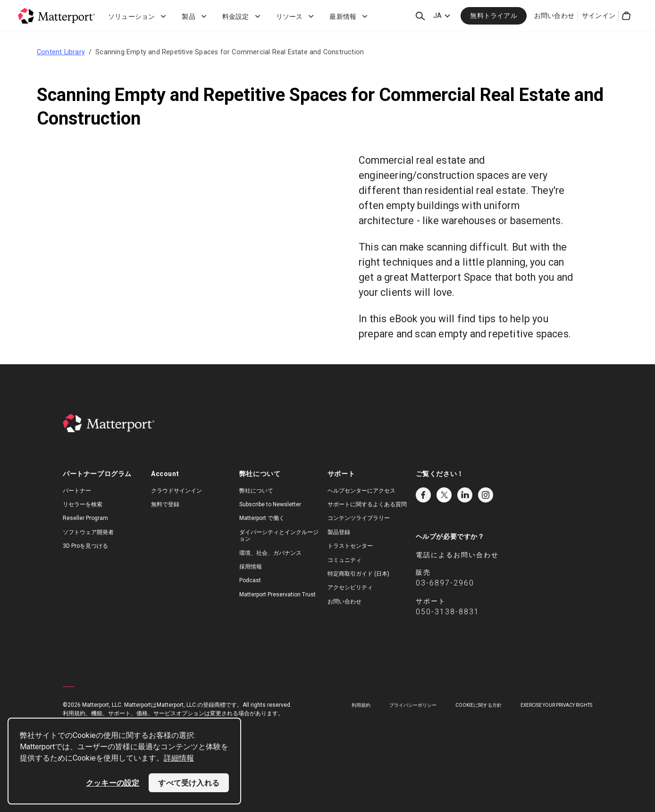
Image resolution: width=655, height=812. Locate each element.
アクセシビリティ (350, 587)
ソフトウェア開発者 (88, 532)
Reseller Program (85, 518)
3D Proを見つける (85, 546)
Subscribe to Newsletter (270, 504)
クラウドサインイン (176, 491)
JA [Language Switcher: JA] (437, 16)
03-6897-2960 (445, 583)
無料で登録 (165, 504)
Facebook (423, 495)
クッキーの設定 (113, 783)
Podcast (250, 580)
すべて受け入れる (189, 783)
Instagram (486, 495)
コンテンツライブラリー (359, 518)
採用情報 (251, 567)
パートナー (77, 491)
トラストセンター (350, 546)
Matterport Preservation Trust (277, 594)
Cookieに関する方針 (479, 705)
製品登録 (339, 532)
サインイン (599, 16)
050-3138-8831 (448, 612)
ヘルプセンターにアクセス (361, 491)
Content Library (61, 52)
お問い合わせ (554, 16)
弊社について (256, 491)
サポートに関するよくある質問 (367, 504)
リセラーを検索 (83, 504)
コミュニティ (344, 560)
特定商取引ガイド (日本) (358, 574)
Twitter (444, 495)
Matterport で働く (262, 518)
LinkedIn (465, 495)
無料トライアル (493, 16)
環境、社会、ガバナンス (270, 553)
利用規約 (361, 705)
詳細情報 (179, 758)
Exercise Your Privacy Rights (556, 705)
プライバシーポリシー (413, 705)
